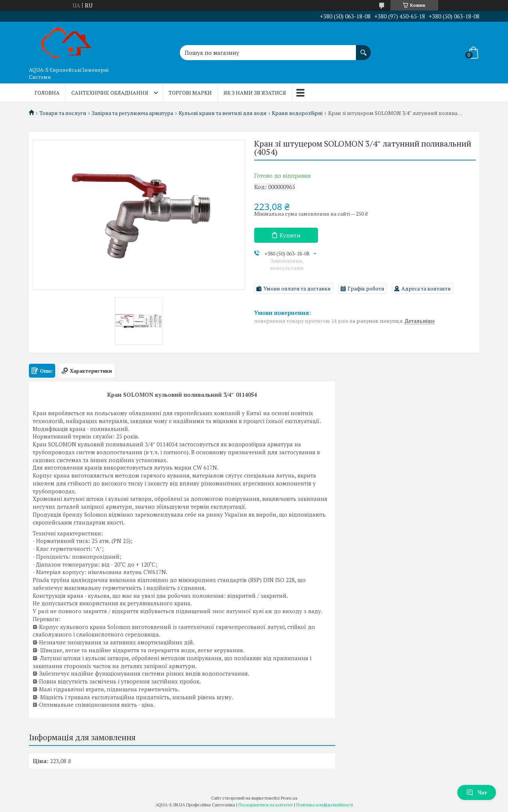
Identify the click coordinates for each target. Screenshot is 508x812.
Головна (47, 93)
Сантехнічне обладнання (110, 93)
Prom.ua (289, 798)
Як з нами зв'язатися (255, 93)
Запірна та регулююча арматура (132, 113)
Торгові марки (190, 93)
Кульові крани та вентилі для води (223, 113)
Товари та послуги (63, 113)
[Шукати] (363, 49)
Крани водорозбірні (297, 113)
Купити (290, 235)
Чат (477, 792)
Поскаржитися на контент (266, 805)
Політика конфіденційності (325, 805)
